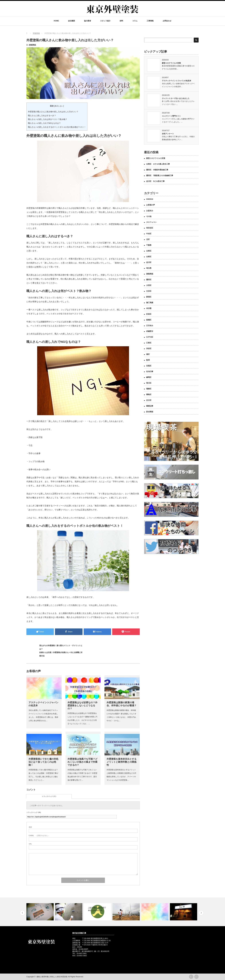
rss (191, 977)
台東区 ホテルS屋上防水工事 (158, 164)
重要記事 (150, 406)
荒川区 (149, 383)
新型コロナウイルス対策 (171, 63)
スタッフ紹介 (105, 21)
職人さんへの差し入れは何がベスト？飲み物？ (48, 119)
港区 (148, 354)
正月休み (150, 326)
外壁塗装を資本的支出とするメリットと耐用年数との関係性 (122, 762)
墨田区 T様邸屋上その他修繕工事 (160, 175)
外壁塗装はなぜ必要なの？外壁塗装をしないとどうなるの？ (83, 705)
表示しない (59, 106)
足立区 (149, 400)
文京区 (149, 291)
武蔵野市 (150, 331)
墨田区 (149, 280)
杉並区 (149, 314)
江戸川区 (150, 337)
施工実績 (150, 303)
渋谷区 (149, 349)
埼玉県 (149, 268)
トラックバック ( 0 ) (49, 796)
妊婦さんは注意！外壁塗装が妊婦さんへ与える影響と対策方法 (61, 654)
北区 (148, 239)
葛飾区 (149, 389)
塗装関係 (32, 45)
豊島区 (149, 394)
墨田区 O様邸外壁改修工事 (157, 170)
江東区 (149, 343)
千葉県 (149, 245)
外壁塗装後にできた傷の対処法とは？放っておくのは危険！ (43, 762)
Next (201, 913)
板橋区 (149, 320)
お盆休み (150, 211)
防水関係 (150, 412)
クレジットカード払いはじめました (176, 98)
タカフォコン (151, 222)
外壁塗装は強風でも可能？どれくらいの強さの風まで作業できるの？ (83, 762)
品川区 (149, 262)
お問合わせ (167, 21)
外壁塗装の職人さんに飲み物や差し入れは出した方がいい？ (53, 112)
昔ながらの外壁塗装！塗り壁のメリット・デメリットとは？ (61, 647)
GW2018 (150, 199)
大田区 (149, 285)
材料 (121, 21)
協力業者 (88, 21)
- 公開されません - (39, 836)
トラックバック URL (34, 812)
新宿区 (149, 297)
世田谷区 (150, 228)
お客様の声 (151, 205)
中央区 (149, 234)
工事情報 (150, 21)
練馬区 (149, 377)
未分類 (149, 308)
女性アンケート (168, 134)
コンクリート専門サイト (171, 116)
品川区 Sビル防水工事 (155, 181)
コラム (135, 21)
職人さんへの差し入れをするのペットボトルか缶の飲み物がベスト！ (57, 127)
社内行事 (150, 372)
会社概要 (71, 21)
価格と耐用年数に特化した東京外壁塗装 (52, 977)
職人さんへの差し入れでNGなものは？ (44, 123)
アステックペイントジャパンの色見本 (176, 81)
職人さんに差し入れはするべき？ (42, 116)
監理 (148, 360)
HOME (56, 21)
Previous (22, 913)
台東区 (149, 251)
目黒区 (149, 366)
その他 (149, 216)
